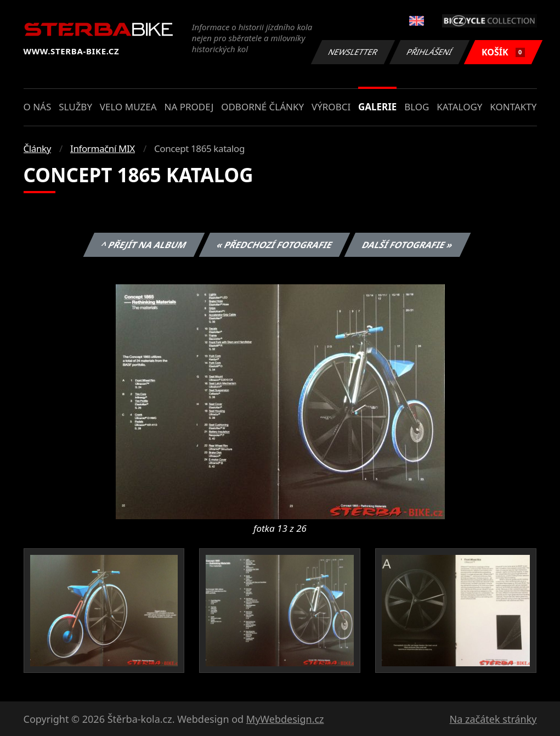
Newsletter (353, 52)
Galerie (377, 107)
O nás (38, 107)
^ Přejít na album (144, 245)
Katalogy (459, 107)
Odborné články (262, 107)
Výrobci (331, 107)
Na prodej (189, 107)
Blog (417, 107)
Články (38, 148)
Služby (75, 107)
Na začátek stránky (493, 719)
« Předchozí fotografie (275, 245)
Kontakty (513, 107)
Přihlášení (430, 52)
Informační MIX (103, 148)
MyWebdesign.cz (285, 719)
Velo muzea (128, 107)
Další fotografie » (408, 245)
